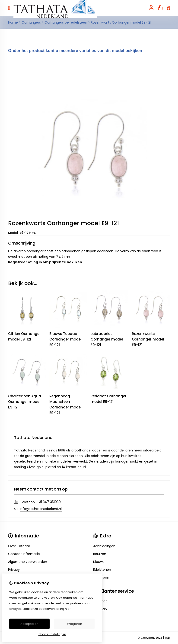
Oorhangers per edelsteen (66, 22)
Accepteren (29, 624)
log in (37, 262)
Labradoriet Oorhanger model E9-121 (107, 339)
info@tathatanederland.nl (41, 509)
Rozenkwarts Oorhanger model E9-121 (121, 22)
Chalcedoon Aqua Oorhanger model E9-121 (25, 402)
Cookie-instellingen (52, 634)
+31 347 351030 (49, 502)
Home (13, 22)
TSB (167, 638)
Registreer (18, 262)
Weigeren (75, 624)
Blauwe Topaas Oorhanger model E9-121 (65, 339)
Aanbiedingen (104, 546)
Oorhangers (31, 22)
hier (68, 609)
